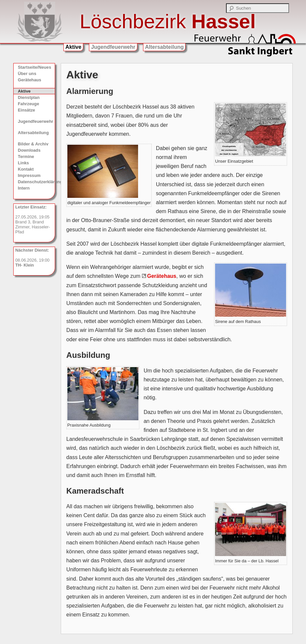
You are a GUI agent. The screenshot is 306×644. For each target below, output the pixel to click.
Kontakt (26, 169)
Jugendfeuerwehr (113, 47)
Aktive (73, 47)
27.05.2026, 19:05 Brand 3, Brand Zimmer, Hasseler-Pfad (33, 219)
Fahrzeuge (29, 104)
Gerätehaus (30, 80)
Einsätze (27, 110)
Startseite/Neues (35, 67)
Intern (24, 188)
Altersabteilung (164, 47)
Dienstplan (29, 97)
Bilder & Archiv (33, 144)
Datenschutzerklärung (37, 182)
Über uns (27, 74)
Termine (26, 157)
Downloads (29, 150)
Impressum (29, 175)
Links (23, 163)
